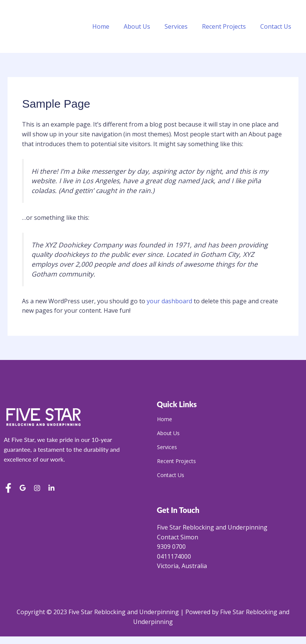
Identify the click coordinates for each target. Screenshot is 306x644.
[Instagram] (37, 489)
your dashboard (169, 301)
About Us (145, 26)
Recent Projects (227, 26)
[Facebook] (8, 489)
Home (111, 26)
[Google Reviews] (23, 489)
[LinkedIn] (51, 489)
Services (182, 26)
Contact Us (277, 26)
